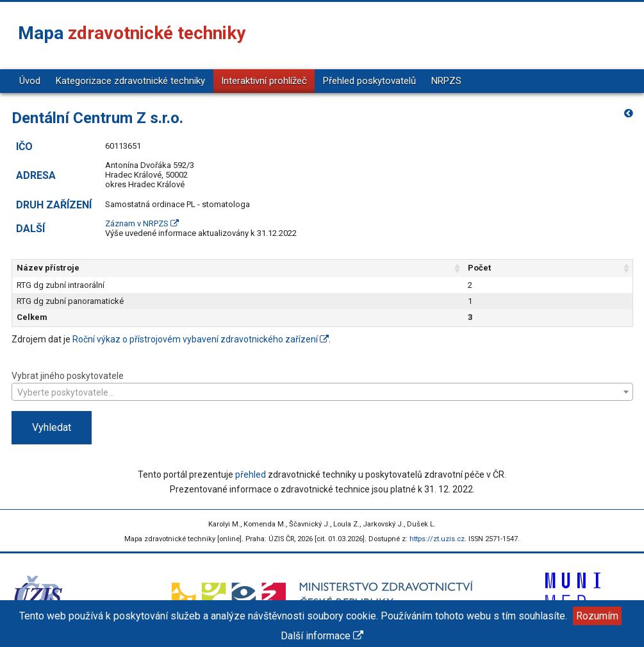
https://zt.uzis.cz (437, 539)
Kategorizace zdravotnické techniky (130, 81)
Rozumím (597, 616)
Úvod (30, 81)
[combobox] (322, 392)
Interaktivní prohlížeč (264, 81)
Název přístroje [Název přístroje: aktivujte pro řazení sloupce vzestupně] (48, 268)
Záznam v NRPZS (142, 223)
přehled (251, 475)
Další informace (322, 636)
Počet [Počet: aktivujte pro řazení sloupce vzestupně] (479, 268)
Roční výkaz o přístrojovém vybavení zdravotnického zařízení (201, 339)
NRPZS (446, 81)
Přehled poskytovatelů (369, 81)
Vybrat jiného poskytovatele (322, 385)
